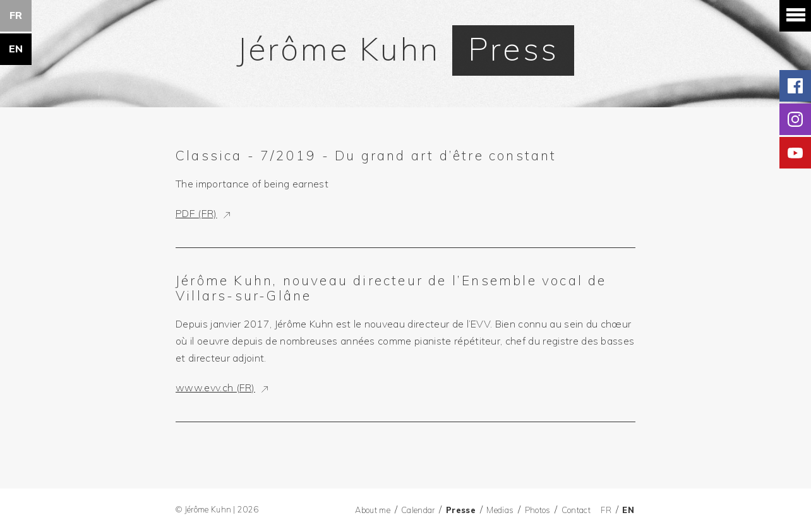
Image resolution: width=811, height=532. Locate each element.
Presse (461, 510)
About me (373, 510)
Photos (538, 510)
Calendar (418, 510)
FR (16, 15)
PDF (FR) (196, 213)
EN (16, 49)
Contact (576, 510)
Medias (500, 510)
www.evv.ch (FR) (215, 387)
